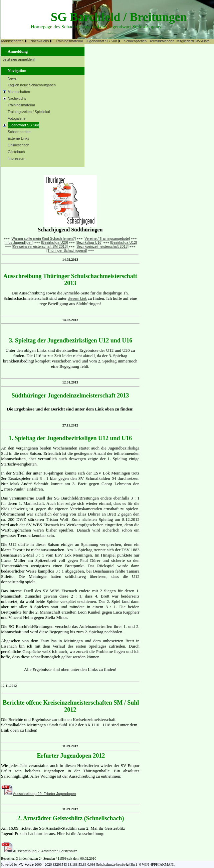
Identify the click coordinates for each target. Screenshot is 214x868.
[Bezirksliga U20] (54, 242)
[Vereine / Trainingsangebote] (107, 238)
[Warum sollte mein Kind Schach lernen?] (43, 238)
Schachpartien (135, 41)
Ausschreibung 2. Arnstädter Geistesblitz (45, 851)
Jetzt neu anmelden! (19, 59)
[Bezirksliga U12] (124, 242)
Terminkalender (161, 41)
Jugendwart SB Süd (101, 41)
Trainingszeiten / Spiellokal (29, 112)
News (12, 78)
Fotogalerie (17, 118)
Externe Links (19, 138)
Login (112, 32)
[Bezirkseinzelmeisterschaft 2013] (102, 246)
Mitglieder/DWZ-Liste (193, 41)
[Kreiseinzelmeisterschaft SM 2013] (40, 246)
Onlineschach (19, 145)
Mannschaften (13, 41)
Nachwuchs (40, 41)
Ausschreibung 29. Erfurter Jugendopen (44, 794)
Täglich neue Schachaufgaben (32, 85)
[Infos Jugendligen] (19, 242)
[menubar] (106, 42)
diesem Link (77, 298)
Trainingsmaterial (69, 41)
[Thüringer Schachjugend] (67, 250)
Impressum (17, 158)
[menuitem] (15, 42)
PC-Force (26, 864)
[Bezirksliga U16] (89, 242)
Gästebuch (16, 152)
